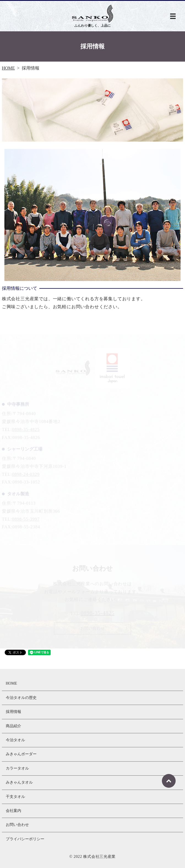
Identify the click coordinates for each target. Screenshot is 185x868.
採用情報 (13, 712)
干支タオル (15, 797)
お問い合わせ (17, 825)
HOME (8, 68)
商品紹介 (13, 726)
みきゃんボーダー (21, 754)
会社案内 (13, 811)
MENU (173, 16)
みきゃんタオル (19, 782)
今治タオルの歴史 (21, 698)
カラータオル (17, 768)
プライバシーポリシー (25, 839)
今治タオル (15, 740)
